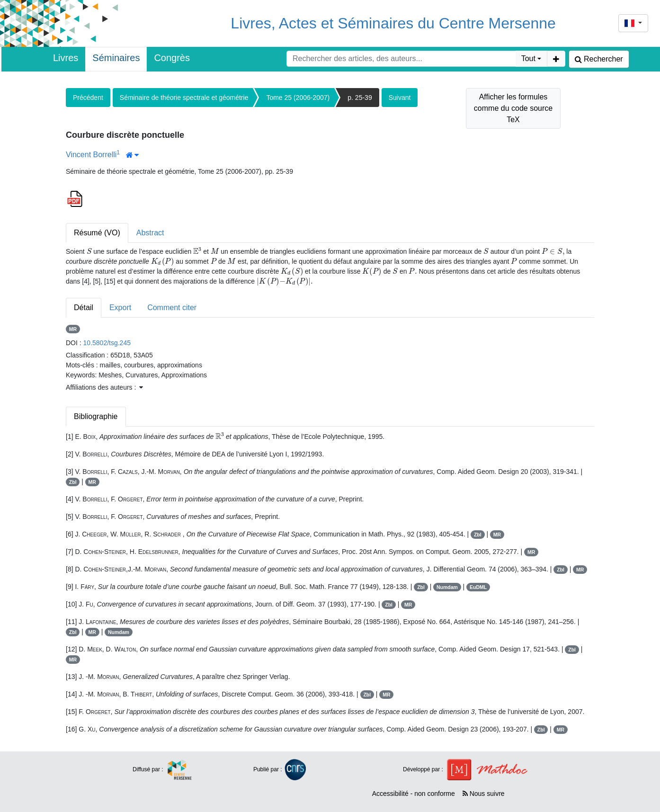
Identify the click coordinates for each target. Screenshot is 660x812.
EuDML (478, 587)
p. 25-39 (360, 98)
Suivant (400, 98)
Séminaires (116, 58)
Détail (84, 308)
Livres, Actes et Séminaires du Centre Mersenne (393, 23)
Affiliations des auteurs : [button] (104, 387)
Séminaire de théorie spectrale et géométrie (184, 98)
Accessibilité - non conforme (414, 794)
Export (120, 308)
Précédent (88, 98)
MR (73, 329)
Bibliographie (96, 416)
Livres (66, 58)
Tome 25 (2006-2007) (298, 98)
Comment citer (172, 308)
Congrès (172, 58)
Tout (528, 58)
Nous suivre (484, 794)
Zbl (73, 482)
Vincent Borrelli (91, 155)
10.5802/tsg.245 (107, 343)
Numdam (447, 587)
